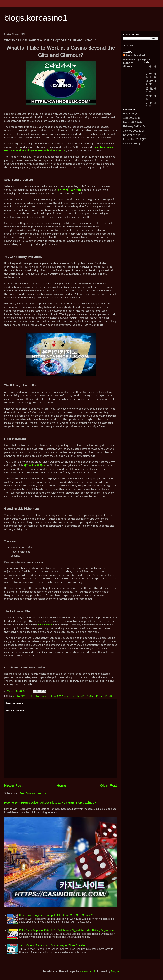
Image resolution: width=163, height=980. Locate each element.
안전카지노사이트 (40, 696)
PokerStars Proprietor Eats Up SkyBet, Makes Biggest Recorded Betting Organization (67, 930)
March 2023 (130, 122)
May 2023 (129, 114)
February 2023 (131, 126)
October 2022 (131, 144)
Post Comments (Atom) (33, 793)
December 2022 (132, 135)
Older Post (109, 785)
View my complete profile (137, 60)
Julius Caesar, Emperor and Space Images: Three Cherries (52, 945)
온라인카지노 (78, 696)
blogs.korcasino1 (36, 18)
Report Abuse (128, 64)
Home (61, 785)
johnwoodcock (88, 971)
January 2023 (131, 131)
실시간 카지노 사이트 (69, 190)
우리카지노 (93, 696)
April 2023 (129, 118)
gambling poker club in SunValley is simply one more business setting (59, 149)
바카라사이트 (21, 696)
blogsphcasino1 (136, 55)
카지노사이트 (108, 696)
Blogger (115, 971)
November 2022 (132, 139)
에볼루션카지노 (60, 696)
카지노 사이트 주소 (34, 465)
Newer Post (13, 785)
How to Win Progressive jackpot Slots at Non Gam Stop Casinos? (50, 803)
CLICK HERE (45, 625)
